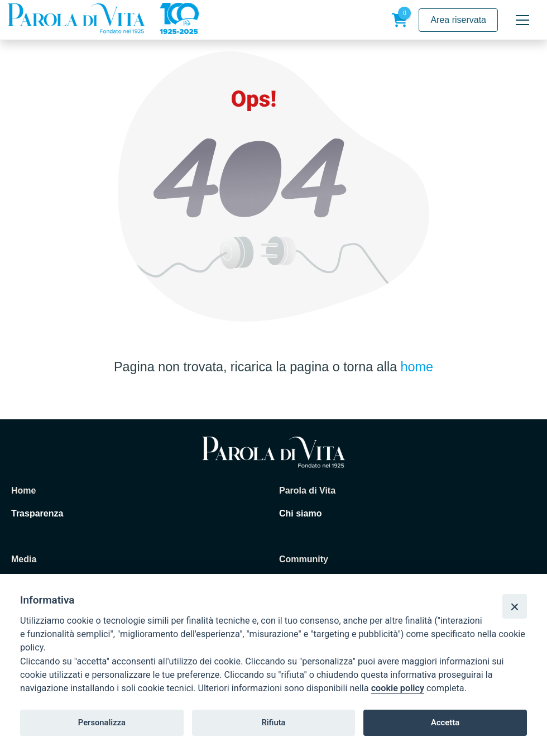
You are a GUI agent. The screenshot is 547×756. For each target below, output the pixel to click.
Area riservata (458, 20)
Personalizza (102, 722)
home (417, 367)
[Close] (515, 606)
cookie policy (398, 688)
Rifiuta (273, 722)
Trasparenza (37, 513)
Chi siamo (300, 513)
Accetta (445, 722)
